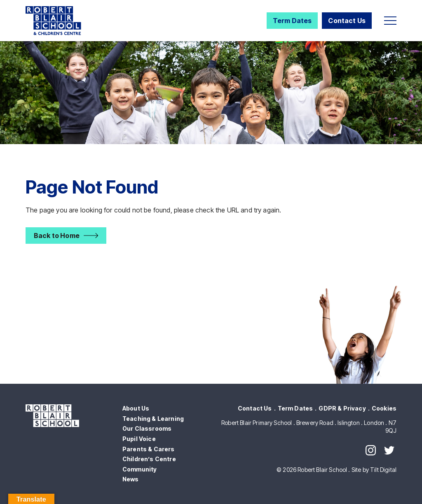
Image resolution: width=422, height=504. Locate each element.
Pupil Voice (139, 439)
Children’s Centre (149, 459)
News (131, 479)
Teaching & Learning (153, 419)
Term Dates (292, 21)
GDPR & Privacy (342, 408)
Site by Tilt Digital (374, 470)
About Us (136, 408)
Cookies (384, 408)
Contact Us (347, 21)
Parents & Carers (149, 449)
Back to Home (57, 236)
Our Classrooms (147, 428)
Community (139, 469)
